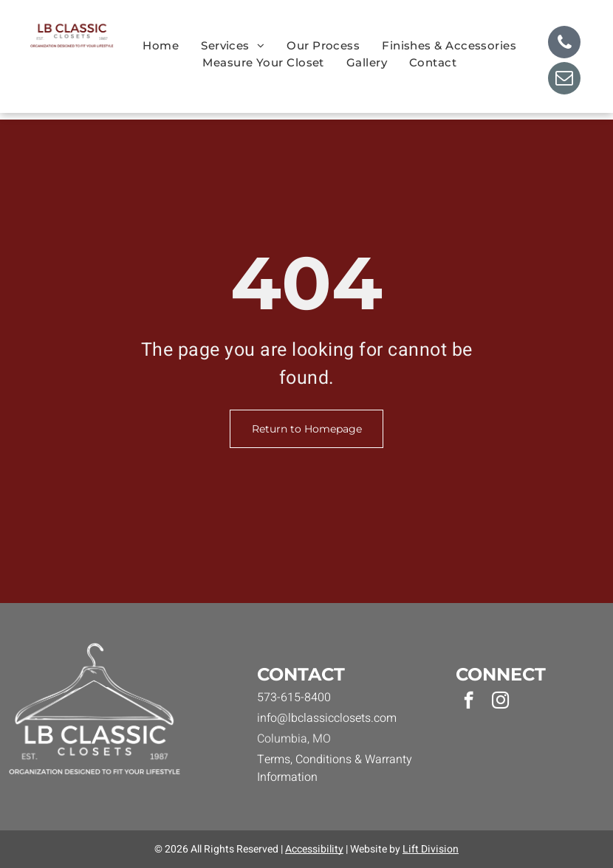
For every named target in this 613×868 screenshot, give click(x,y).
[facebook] (469, 702)
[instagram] (500, 702)
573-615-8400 (294, 697)
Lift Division (431, 849)
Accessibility (314, 849)
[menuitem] (161, 46)
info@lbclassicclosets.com (327, 718)
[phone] (564, 44)
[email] (564, 80)
